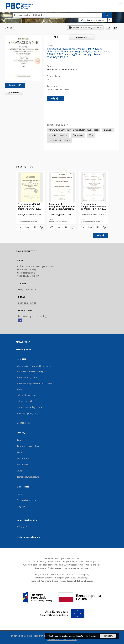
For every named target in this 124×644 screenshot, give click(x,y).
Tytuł (19, 440)
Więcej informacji (89, 636)
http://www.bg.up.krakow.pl (33, 316)
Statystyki (21, 506)
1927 (49, 80)
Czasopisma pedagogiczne (30, 407)
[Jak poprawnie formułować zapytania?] (110, 20)
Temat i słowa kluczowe (28, 477)
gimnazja (108, 130)
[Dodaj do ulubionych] (108, 28)
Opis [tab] (56, 37)
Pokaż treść (15, 85)
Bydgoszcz (78, 135)
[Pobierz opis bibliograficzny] (27, 227)
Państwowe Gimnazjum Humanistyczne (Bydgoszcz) (74, 130)
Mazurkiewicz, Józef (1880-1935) (62, 70)
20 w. (91, 135)
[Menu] (120, 3)
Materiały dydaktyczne (27, 413)
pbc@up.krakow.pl (27, 303)
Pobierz (13, 93)
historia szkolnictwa (58, 135)
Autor (20, 452)
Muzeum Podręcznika (27, 378)
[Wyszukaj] (107, 15)
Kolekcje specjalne (26, 401)
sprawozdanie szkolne (58, 90)
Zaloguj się (22, 526)
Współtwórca (23, 458)
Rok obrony (22, 465)
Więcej (100, 235)
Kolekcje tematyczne (26, 395)
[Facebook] (20, 321)
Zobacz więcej (24, 423)
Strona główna (24, 350)
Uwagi (20, 471)
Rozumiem (108, 636)
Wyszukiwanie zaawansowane (93, 20)
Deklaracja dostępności (28, 500)
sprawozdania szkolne (59, 141)
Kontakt (21, 494)
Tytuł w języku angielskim (28, 446)
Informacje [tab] (82, 37)
